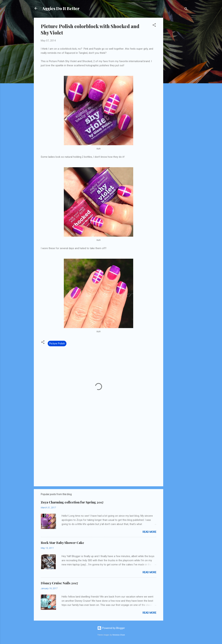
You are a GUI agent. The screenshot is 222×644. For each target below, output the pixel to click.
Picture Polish (57, 344)
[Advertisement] (177, 70)
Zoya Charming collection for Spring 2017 (72, 502)
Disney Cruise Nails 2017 (59, 583)
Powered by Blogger (111, 628)
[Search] (186, 9)
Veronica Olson (119, 635)
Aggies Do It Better (61, 8)
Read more (149, 532)
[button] (154, 26)
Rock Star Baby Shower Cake (62, 543)
